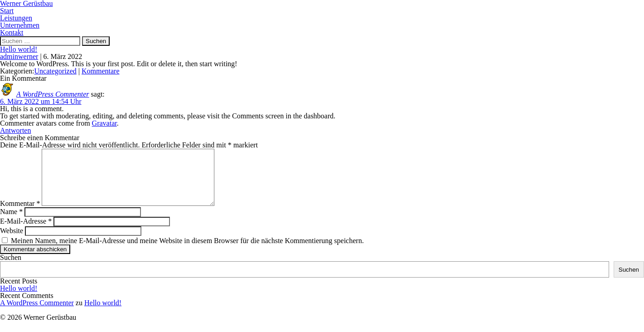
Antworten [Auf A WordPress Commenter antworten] (15, 130)
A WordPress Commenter (53, 94)
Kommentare (101, 71)
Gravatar (104, 123)
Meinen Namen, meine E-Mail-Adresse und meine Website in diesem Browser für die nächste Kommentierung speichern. (187, 251)
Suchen (11, 268)
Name (11, 222)
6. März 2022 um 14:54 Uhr (41, 101)
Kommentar (20, 214)
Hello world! (19, 49)
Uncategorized (56, 71)
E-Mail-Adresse (26, 232)
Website (12, 242)
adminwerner (19, 56)
